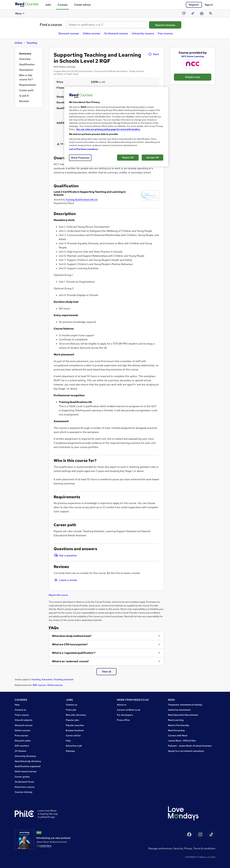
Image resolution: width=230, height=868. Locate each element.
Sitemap (70, 751)
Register (194, 5)
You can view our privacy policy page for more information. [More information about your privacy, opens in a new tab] (108, 129)
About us (122, 705)
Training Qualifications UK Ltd (82, 200)
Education (47, 679)
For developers (125, 715)
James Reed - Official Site (182, 741)
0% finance (20, 751)
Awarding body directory (28, 761)
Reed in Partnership (179, 725)
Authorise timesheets (179, 710)
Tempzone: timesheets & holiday (185, 705)
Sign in (209, 5)
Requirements (28, 85)
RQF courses (39, 685)
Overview (25, 59)
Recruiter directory (76, 715)
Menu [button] (20, 13)
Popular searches (75, 725)
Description (26, 70)
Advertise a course (25, 787)
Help (17, 705)
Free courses (165, 33)
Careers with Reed (178, 735)
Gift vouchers (22, 746)
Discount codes (23, 741)
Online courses (92, 33)
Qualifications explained (28, 766)
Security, (179, 848)
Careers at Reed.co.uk (129, 710)
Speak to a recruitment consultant (186, 751)
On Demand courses (116, 33)
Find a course (51, 25)
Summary (25, 54)
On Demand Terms (24, 782)
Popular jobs (72, 720)
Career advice (82, 5)
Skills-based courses (26, 771)
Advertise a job (74, 746)
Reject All (128, 157)
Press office (123, 720)
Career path (26, 90)
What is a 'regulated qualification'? (74, 653)
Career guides (22, 777)
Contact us (20, 710)
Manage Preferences (160, 848)
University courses (143, 33)
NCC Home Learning (193, 56)
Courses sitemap (24, 792)
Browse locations (75, 730)
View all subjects (23, 720)
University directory (25, 756)
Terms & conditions (204, 848)
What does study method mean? (72, 636)
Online (19, 43)
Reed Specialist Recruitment (183, 715)
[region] (116, 127)
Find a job (71, 710)
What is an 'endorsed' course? (70, 661)
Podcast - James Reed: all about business (190, 746)
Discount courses (69, 33)
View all (106, 672)
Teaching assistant (64, 679)
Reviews (24, 101)
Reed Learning (176, 720)
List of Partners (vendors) (84, 149)
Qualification (27, 64)
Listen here (45, 846)
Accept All (153, 157)
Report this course (58, 595)
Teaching (32, 43)
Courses (63, 5)
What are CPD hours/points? (70, 644)
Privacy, (189, 848)
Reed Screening (176, 730)
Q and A (24, 96)
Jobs (48, 5)
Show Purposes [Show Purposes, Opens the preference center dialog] (80, 158)
